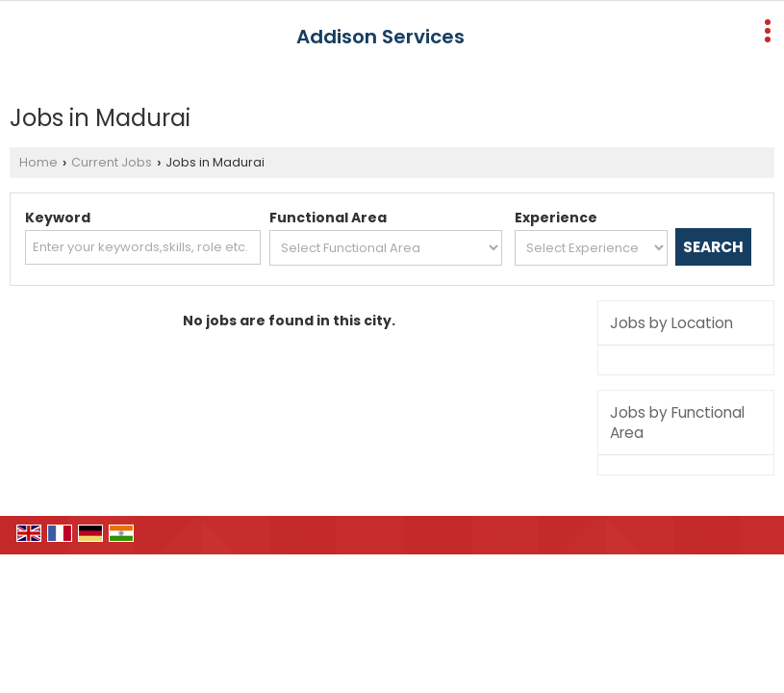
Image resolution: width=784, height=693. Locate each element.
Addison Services (380, 37)
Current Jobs (112, 162)
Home (38, 162)
